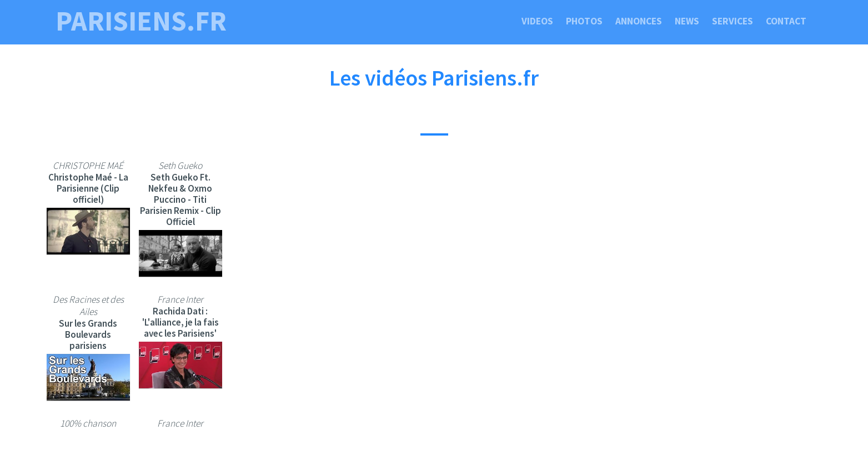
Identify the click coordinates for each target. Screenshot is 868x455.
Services (732, 21)
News (687, 21)
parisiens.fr (141, 21)
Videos (537, 21)
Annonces (639, 21)
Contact (786, 21)
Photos (584, 21)
